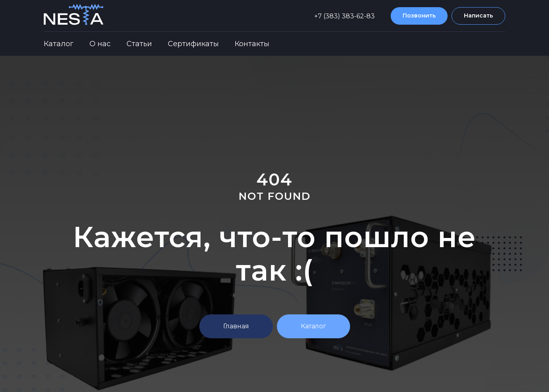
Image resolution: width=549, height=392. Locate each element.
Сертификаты (193, 44)
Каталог (59, 44)
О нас (100, 44)
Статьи (139, 44)
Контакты (252, 44)
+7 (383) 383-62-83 (345, 16)
